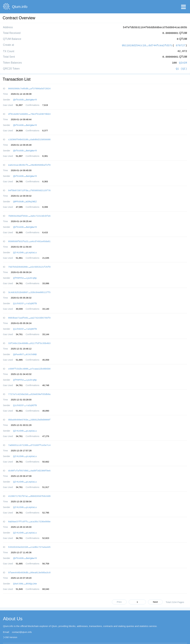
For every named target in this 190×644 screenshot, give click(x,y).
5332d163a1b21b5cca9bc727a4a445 (29, 536)
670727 (181, 44)
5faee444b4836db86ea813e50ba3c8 (29, 561)
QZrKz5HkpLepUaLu (25, 247)
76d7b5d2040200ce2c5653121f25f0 (29, 262)
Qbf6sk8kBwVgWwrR (25, 98)
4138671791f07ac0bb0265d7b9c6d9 (29, 486)
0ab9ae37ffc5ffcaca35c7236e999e (29, 511)
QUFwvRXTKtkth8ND (25, 347)
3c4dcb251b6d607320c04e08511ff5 (29, 287)
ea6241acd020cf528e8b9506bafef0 (29, 162)
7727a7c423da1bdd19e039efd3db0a (29, 386)
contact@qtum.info (22, 621)
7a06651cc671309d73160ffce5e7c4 (29, 436)
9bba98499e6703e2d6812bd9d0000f (29, 411)
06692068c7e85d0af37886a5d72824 (29, 87)
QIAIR (183, 61)
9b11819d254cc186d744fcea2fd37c (147, 44)
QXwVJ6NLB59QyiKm (25, 572)
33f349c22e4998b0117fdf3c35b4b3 (29, 336)
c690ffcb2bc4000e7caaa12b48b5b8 (29, 361)
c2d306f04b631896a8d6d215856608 (29, 137)
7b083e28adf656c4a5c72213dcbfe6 (29, 212)
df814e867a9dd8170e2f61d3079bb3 (29, 112)
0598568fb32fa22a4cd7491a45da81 (29, 237)
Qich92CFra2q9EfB (25, 297)
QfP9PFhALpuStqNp (25, 272)
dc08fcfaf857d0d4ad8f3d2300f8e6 (29, 461)
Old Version (11, 626)
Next (155, 590)
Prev (119, 590)
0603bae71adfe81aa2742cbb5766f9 (29, 311)
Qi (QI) (181, 67)
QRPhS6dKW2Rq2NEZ (25, 197)
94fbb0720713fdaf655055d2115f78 (29, 187)
